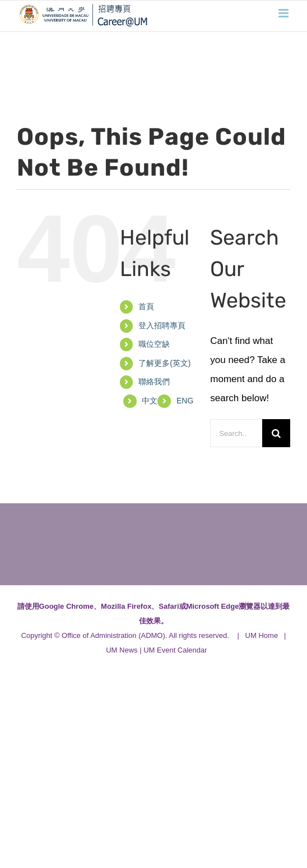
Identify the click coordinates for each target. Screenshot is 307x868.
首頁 (146, 306)
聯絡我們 (154, 382)
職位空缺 (154, 344)
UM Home (262, 635)
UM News (122, 650)
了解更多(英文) (164, 363)
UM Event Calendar (175, 650)
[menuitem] (185, 401)
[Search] (276, 433)
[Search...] (236, 433)
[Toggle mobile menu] (284, 13)
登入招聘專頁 (162, 325)
